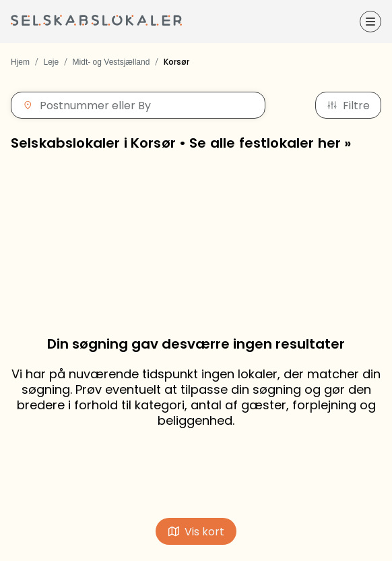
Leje (51, 62)
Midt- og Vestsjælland (111, 62)
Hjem (20, 62)
